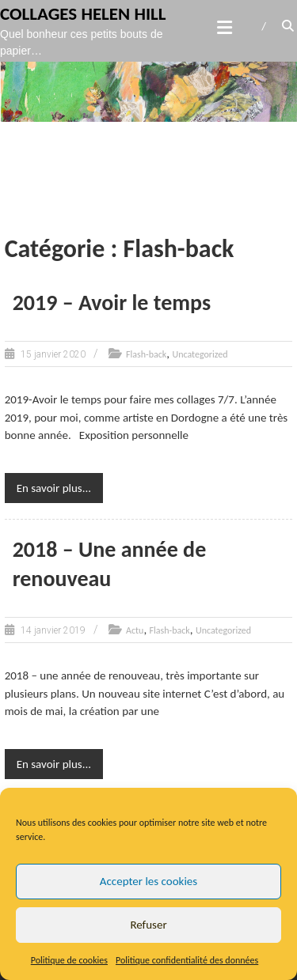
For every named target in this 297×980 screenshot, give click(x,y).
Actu (135, 630)
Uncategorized (200, 354)
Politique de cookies (69, 960)
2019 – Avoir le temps (112, 303)
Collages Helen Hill (83, 13)
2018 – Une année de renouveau (110, 564)
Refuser (148, 925)
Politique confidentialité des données (187, 960)
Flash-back (146, 354)
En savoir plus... (54, 488)
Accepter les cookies (148, 881)
